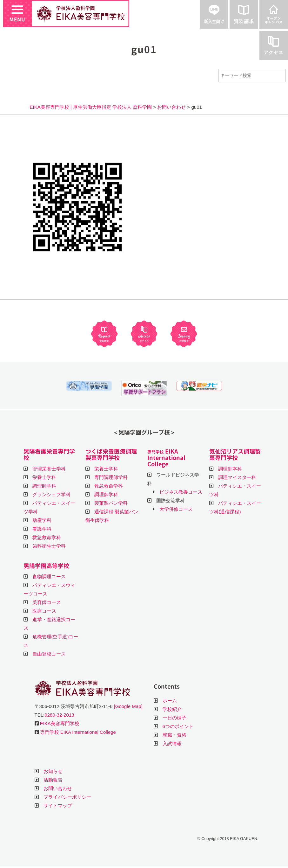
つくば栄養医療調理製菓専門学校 (111, 455)
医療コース (44, 611)
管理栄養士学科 (49, 469)
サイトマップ (58, 806)
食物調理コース (49, 576)
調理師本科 (230, 469)
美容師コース (47, 602)
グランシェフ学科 (51, 494)
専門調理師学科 (111, 477)
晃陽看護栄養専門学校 (49, 455)
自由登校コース (49, 654)
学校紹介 (172, 709)
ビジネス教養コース (181, 492)
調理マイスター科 (237, 477)
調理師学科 (44, 486)
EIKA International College (166, 458)
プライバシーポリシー (67, 797)
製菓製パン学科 (111, 503)
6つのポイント (178, 726)
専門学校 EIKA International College (78, 732)
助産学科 (42, 520)
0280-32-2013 (59, 715)
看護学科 (42, 529)
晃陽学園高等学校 (46, 566)
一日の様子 (174, 718)
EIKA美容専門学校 (60, 723)
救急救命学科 (47, 537)
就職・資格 (174, 735)
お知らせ (53, 771)
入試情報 (172, 743)
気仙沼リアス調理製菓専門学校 (235, 455)
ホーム (170, 701)
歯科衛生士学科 (49, 546)
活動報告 (53, 780)
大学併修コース (176, 509)
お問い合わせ (58, 788)
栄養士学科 (44, 477)
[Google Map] (128, 706)
